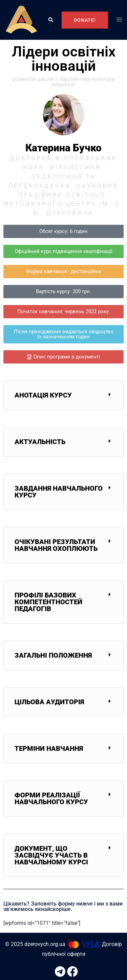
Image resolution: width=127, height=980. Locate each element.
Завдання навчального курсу (59, 492)
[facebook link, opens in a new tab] (70, 968)
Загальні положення (53, 655)
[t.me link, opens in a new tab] (58, 968)
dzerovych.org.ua (45, 944)
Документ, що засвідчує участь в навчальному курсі (51, 855)
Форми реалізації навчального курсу (51, 798)
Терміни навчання (49, 748)
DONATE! (85, 20)
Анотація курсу (43, 395)
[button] (50, 20)
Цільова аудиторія (49, 702)
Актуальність (40, 442)
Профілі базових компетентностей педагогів (48, 602)
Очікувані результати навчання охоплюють (56, 545)
